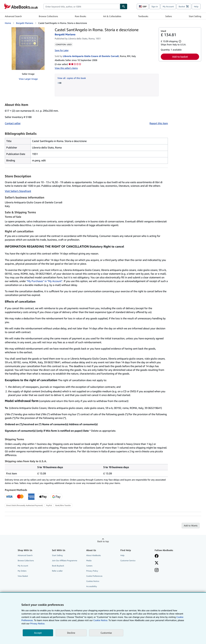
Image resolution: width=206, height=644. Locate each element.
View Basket (23, 576)
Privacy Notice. (38, 623)
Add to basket (180, 57)
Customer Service (128, 560)
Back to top (103, 541)
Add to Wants (191, 525)
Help (196, 6)
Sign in (155, 6)
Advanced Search (13, 16)
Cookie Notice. (101, 620)
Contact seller (13, 123)
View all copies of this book (72, 78)
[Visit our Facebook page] (157, 556)
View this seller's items (66, 68)
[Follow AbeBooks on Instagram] (157, 570)
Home (8, 23)
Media (89, 560)
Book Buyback (58, 566)
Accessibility (92, 586)
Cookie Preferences (94, 576)
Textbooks (143, 16)
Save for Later (62, 50)
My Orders (22, 571)
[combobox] (82, 6)
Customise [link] (106, 633)
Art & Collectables (112, 16)
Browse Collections (48, 16)
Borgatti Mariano (25, 23)
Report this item (159, 123)
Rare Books (80, 16)
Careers (89, 566)
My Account (168, 6)
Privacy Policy (92, 571)
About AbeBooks (94, 555)
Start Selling (195, 16)
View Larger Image (28, 79)
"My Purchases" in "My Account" (44, 281)
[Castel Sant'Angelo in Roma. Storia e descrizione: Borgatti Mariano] (28, 49)
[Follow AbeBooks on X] (157, 563)
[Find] (124, 6)
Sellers (169, 16)
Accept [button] (38, 633)
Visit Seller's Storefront (18, 191)
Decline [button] (71, 633)
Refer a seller (57, 571)
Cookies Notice (93, 581)
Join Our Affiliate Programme (65, 560)
